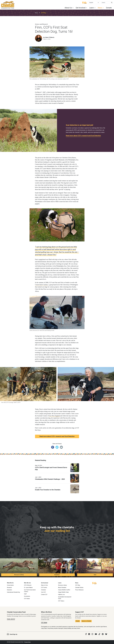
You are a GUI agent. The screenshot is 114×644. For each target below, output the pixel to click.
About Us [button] (68, 8)
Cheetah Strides (79, 588)
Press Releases (79, 590)
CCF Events (44, 588)
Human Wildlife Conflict (64, 590)
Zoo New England (54, 416)
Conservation (10, 585)
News (37, 13)
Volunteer (57, 575)
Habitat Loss (61, 595)
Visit (95, 575)
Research (9, 588)
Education (9, 590)
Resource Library (19, 575)
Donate (109, 8)
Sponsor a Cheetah (86, 621)
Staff (25, 594)
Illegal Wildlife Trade (63, 592)
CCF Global (27, 599)
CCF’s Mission (28, 585)
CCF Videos (61, 601)
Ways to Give (44, 585)
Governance (27, 596)
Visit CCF (43, 592)
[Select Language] (94, 3)
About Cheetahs (62, 588)
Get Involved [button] (81, 8)
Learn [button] (92, 8)
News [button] (100, 8)
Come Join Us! (11, 619)
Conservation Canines (41, 285)
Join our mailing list (57, 531)
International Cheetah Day (13, 592)
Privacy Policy (27, 642)
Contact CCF (44, 595)
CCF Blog (43, 13)
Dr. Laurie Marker (28, 588)
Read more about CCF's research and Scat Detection (83, 136)
